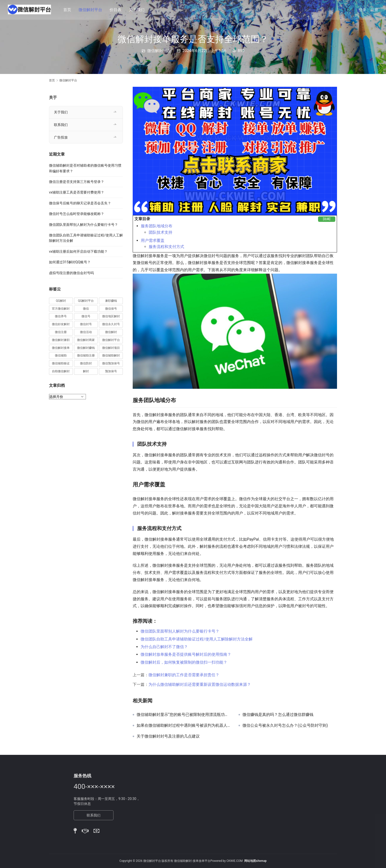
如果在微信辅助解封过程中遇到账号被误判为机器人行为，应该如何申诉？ (184, 726)
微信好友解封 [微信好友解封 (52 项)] (61, 324)
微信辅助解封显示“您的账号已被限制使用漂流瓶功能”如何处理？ (184, 715)
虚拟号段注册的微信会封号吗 (71, 273)
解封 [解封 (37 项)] (86, 371)
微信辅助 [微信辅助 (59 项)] (61, 355)
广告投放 (61, 137)
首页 (68, 10)
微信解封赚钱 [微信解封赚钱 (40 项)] (86, 348)
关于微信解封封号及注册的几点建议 (168, 736)
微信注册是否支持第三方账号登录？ (77, 182)
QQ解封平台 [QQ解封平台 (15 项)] (86, 301)
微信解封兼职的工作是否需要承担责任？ (184, 675)
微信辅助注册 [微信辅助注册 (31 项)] (86, 355)
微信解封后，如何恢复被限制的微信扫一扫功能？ (184, 662)
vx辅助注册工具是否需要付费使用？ (77, 192)
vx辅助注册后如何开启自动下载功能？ (78, 251)
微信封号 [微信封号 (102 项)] (86, 324)
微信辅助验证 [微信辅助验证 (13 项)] (61, 363)
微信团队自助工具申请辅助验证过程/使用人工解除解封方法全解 (197, 639)
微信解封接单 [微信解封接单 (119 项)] (61, 348)
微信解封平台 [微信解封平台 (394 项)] (111, 340)
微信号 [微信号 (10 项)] (86, 316)
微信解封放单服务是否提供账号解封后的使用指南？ (186, 654)
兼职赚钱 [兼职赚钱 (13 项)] (111, 301)
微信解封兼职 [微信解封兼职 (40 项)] (61, 340)
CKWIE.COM (235, 861)
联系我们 (61, 125)
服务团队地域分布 (157, 226)
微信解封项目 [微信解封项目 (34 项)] (111, 348)
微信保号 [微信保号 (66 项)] (111, 309)
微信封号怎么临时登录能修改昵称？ (77, 214)
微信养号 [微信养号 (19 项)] (61, 316)
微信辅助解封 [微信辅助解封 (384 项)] (111, 355)
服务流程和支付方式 (166, 247)
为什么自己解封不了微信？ (164, 647)
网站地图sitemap (255, 861)
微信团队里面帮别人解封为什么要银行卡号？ (180, 631)
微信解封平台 (92, 10)
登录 (362, 10)
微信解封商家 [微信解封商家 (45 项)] (86, 340)
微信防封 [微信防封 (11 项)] (86, 363)
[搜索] (348, 10)
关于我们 (138, 10)
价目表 (117, 10)
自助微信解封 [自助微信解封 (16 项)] (61, 371)
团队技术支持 (161, 232)
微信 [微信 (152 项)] (86, 309)
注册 (374, 10)
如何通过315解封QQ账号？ (70, 262)
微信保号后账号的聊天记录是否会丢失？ (80, 203)
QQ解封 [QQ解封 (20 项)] (61, 301)
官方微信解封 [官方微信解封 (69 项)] (61, 309)
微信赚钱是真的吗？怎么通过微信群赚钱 (278, 715)
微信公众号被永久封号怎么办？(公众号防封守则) (285, 726)
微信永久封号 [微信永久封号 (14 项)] (111, 324)
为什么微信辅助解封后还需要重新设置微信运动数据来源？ (200, 684)
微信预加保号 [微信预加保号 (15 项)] (111, 363)
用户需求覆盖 (153, 240)
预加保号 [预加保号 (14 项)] (111, 371)
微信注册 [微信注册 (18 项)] (61, 332)
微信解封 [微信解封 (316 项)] (111, 332)
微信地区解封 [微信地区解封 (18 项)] (111, 316)
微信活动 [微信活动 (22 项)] (86, 332)
